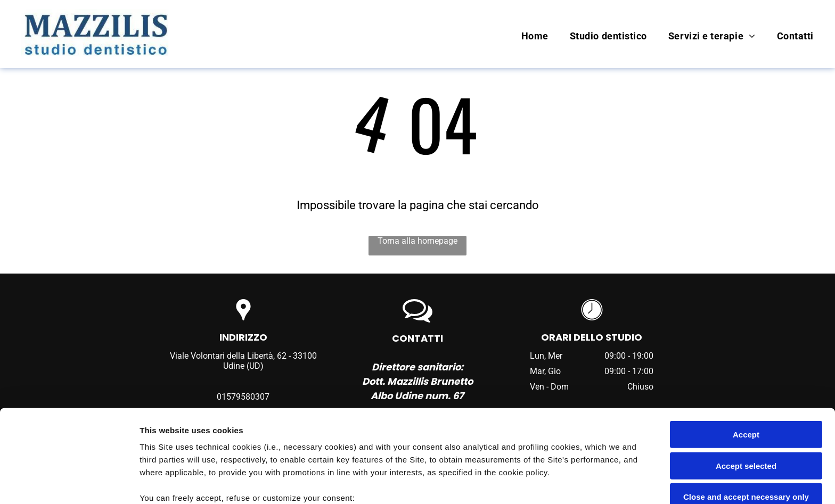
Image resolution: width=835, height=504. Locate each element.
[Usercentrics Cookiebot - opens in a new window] (69, 483)
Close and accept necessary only (746, 411)
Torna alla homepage (418, 241)
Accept (746, 348)
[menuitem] (524, 36)
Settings (542, 483)
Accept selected (746, 379)
